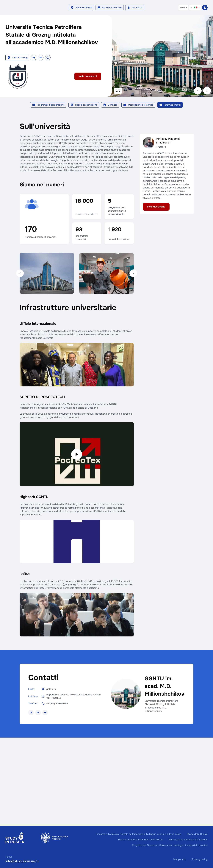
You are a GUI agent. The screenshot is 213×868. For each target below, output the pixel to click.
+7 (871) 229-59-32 (57, 704)
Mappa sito (180, 859)
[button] (81, 8)
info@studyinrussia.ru (22, 861)
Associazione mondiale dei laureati (188, 840)
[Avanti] (133, 273)
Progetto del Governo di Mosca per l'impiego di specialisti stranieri (170, 845)
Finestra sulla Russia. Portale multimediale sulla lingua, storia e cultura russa (138, 834)
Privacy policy (199, 859)
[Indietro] (20, 273)
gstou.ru (51, 689)
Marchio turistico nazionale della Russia (141, 840)
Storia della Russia (197, 834)
